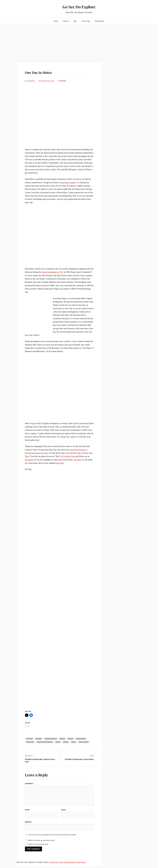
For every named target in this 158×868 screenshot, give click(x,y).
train (74, 742)
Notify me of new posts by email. (38, 845)
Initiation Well (51, 739)
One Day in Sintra (45, 72)
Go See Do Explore (79, 7)
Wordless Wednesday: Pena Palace (79, 759)
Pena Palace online (68, 183)
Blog (75, 21)
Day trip (30, 739)
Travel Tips (86, 21)
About (56, 21)
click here (77, 460)
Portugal (30, 742)
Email (64, 810)
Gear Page (60, 463)
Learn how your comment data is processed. (68, 862)
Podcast (66, 21)
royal (58, 742)
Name (28, 810)
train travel (84, 742)
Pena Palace (81, 739)
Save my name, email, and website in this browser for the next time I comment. (52, 835)
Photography (100, 21)
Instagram (29, 460)
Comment (30, 784)
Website (28, 822)
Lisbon (62, 739)
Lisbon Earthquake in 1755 (52, 272)
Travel (64, 81)
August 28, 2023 (49, 81)
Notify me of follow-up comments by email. (41, 841)
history (39, 739)
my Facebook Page (68, 456)
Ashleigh (31, 81)
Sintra (66, 742)
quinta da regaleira (45, 742)
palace (71, 739)
